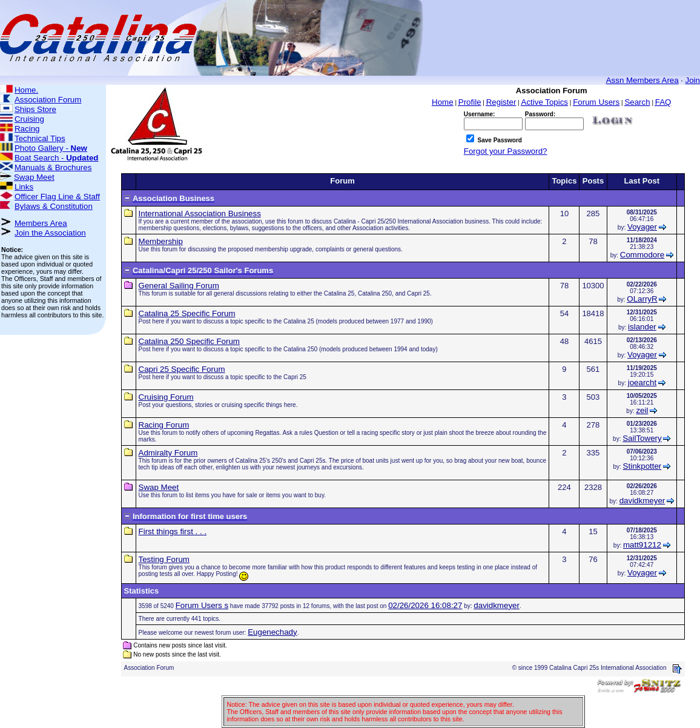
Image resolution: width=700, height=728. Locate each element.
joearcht (642, 382)
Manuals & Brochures (53, 167)
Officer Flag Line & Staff (57, 197)
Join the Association (50, 233)
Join (693, 80)
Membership (161, 241)
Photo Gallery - (51, 148)
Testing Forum (164, 559)
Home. (26, 90)
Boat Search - (57, 158)
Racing (27, 129)
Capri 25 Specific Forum (182, 369)
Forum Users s (202, 605)
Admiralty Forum (168, 453)
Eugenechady (272, 632)
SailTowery (642, 438)
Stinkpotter (642, 466)
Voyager (642, 227)
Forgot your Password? (506, 151)
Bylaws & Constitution (54, 206)
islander (642, 327)
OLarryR (642, 299)
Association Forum (48, 100)
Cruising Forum (166, 397)
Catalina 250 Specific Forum (189, 341)
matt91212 (642, 545)
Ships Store (35, 109)
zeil (642, 410)
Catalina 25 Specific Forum (187, 313)
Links (24, 187)
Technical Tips (40, 138)
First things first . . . (173, 531)
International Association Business (200, 213)
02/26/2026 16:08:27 (425, 605)
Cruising (29, 119)
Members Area (41, 223)
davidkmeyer (642, 501)
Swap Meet (34, 177)
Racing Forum (164, 425)
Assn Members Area (642, 80)
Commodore (642, 255)
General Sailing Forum (179, 286)
